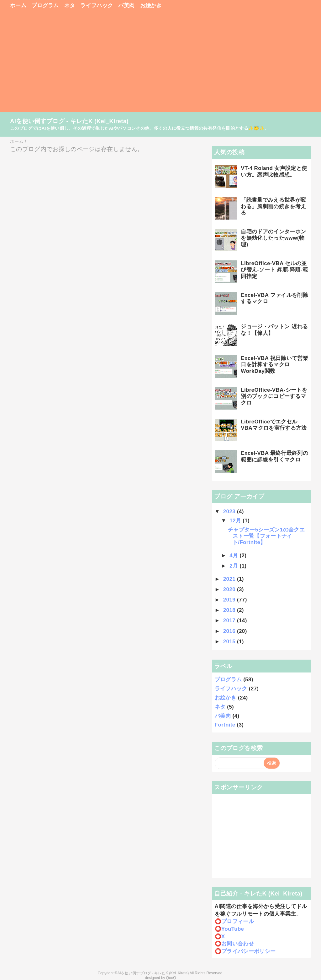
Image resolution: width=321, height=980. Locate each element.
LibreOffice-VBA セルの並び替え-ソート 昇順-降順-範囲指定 (274, 270)
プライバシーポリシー (248, 951)
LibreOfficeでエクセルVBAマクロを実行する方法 (274, 425)
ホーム (18, 5)
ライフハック (97, 5)
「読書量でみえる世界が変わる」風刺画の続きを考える (273, 206)
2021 (230, 579)
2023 (230, 512)
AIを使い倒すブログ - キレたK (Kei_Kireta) (69, 121)
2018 (230, 610)
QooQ (171, 978)
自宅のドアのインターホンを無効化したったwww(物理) (273, 238)
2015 (230, 642)
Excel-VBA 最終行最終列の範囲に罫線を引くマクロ (274, 456)
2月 (234, 566)
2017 (230, 621)
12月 (236, 521)
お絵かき (151, 5)
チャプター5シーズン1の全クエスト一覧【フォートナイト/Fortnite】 (266, 536)
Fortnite (225, 725)
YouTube (233, 929)
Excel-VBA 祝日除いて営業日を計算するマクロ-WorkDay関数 (274, 365)
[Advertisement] (160, 63)
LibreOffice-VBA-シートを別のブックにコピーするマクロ (274, 396)
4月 (234, 555)
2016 (230, 631)
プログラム (45, 5)
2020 (230, 589)
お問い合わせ (238, 944)
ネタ (70, 5)
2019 (230, 600)
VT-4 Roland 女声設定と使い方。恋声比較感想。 (274, 171)
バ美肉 (126, 5)
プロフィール (238, 921)
